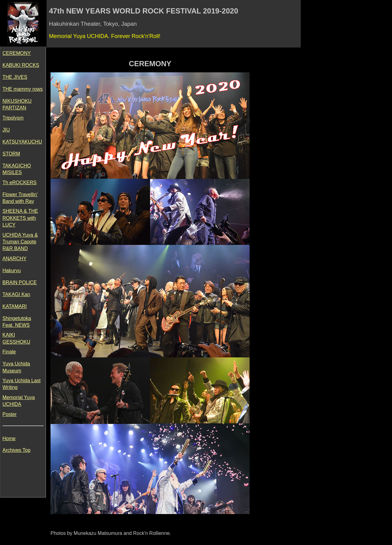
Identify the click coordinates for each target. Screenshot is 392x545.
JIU (6, 130)
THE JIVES (15, 77)
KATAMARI (15, 306)
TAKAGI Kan (16, 294)
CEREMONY (17, 53)
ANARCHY (14, 259)
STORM (11, 154)
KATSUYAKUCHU (22, 142)
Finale (9, 352)
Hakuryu (12, 271)
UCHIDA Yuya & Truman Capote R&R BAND (20, 242)
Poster (9, 414)
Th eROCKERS (19, 183)
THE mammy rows (23, 89)
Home (9, 438)
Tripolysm (13, 118)
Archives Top (16, 450)
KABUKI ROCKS (21, 65)
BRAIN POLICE (20, 282)
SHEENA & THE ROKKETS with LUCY (20, 218)
